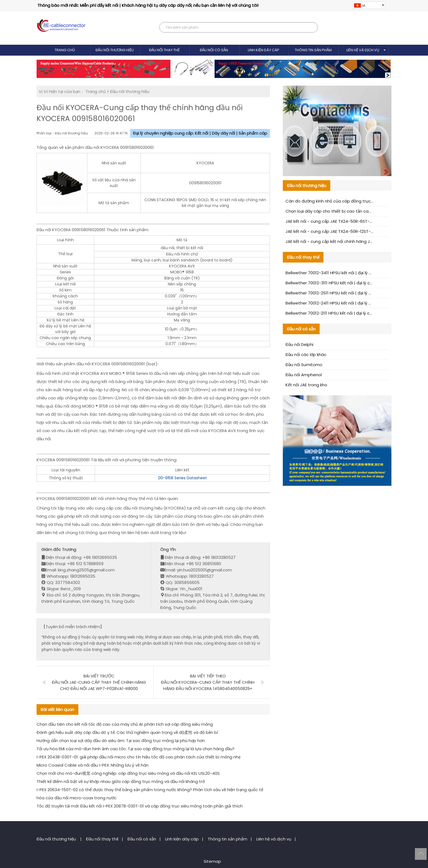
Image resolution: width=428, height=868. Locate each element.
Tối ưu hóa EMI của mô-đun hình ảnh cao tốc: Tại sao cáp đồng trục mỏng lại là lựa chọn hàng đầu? (136, 749)
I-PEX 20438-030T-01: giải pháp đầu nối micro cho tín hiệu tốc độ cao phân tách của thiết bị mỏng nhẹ (139, 757)
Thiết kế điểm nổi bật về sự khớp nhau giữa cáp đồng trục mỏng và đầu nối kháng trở (121, 781)
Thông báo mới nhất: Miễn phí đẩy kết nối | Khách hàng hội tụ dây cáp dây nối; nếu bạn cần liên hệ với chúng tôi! (148, 5)
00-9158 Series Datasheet (182, 478)
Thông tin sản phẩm (313, 50)
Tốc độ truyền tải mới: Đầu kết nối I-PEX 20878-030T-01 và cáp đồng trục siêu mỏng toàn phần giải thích (140, 806)
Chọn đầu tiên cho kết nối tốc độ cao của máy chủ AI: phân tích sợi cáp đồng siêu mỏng (125, 724)
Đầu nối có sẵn (214, 50)
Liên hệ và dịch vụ (363, 50)
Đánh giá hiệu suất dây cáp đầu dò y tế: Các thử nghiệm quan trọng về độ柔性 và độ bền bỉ (127, 732)
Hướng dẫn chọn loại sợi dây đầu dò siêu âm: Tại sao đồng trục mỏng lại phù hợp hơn (121, 741)
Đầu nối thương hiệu (115, 50)
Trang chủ (65, 50)
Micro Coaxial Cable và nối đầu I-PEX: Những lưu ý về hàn (93, 765)
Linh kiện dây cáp (264, 50)
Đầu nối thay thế (164, 50)
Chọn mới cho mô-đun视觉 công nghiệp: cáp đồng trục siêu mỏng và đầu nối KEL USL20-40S (128, 773)
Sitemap (212, 861)
